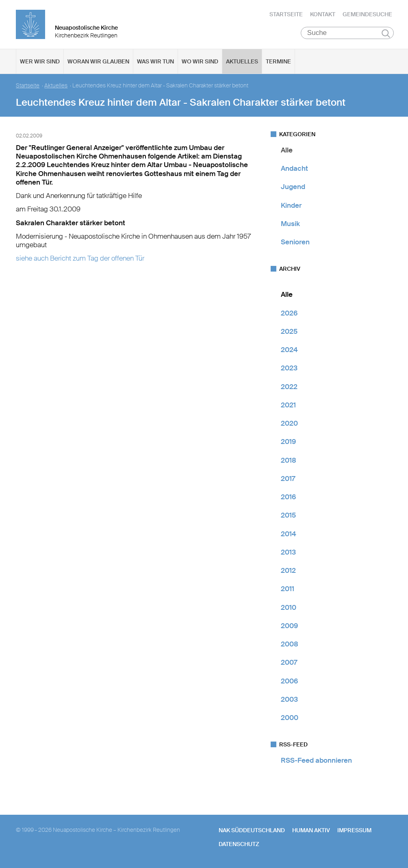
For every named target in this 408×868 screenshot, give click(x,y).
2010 (289, 607)
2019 (288, 442)
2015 (288, 516)
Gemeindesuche (367, 14)
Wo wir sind (200, 61)
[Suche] (347, 33)
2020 (289, 423)
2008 (290, 644)
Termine (278, 61)
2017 (288, 479)
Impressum (354, 830)
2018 (289, 460)
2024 (289, 350)
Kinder (291, 205)
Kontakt (323, 14)
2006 (289, 681)
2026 (289, 313)
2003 (289, 699)
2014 (289, 534)
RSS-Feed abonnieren (316, 761)
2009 (289, 626)
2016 (288, 497)
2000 (290, 718)
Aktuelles (242, 61)
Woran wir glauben (98, 61)
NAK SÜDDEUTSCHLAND (252, 830)
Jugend (293, 187)
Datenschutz (239, 844)
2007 (289, 663)
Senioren (295, 242)
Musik (290, 224)
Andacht (294, 168)
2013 (288, 552)
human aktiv (311, 830)
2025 (289, 331)
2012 (288, 570)
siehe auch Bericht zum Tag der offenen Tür (80, 259)
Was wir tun (155, 61)
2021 (288, 405)
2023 (289, 368)
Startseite (286, 14)
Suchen (386, 33)
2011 (288, 589)
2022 (289, 387)
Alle (287, 150)
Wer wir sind (40, 61)
